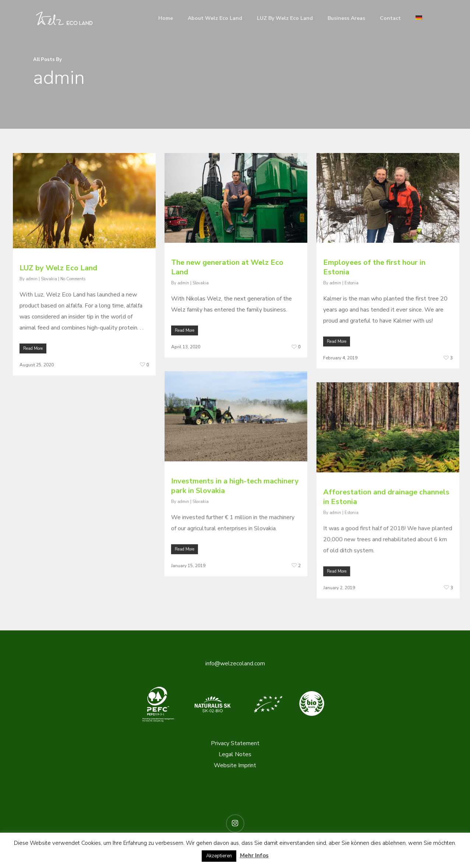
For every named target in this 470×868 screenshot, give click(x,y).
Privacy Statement (235, 743)
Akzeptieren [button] (219, 856)
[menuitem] (419, 18)
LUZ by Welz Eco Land (285, 18)
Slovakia (49, 281)
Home (166, 18)
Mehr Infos (254, 855)
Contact (390, 18)
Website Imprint (235, 765)
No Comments (73, 281)
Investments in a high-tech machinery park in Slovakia (235, 524)
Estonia (351, 297)
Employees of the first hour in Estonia (374, 282)
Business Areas (346, 18)
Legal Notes (235, 754)
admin (32, 281)
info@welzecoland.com (235, 663)
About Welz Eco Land (215, 18)
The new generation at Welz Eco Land (227, 274)
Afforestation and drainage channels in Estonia (386, 535)
